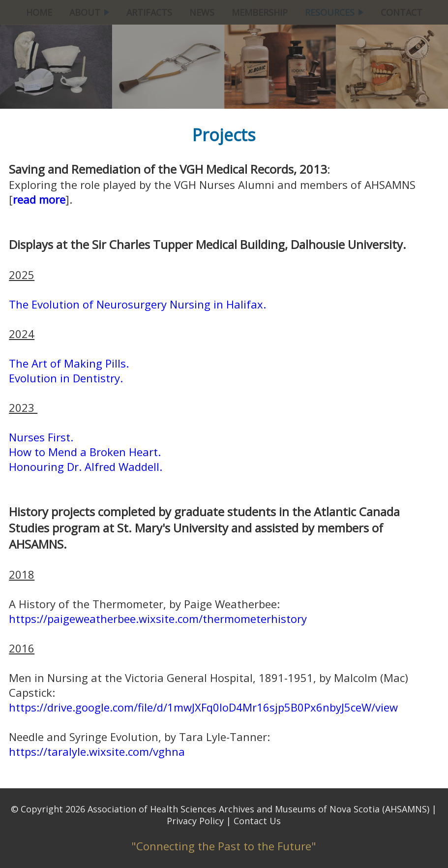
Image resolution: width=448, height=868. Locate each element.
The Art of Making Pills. (69, 363)
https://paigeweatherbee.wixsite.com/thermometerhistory (158, 619)
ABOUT (89, 12)
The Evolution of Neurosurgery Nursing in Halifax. (137, 304)
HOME (39, 12)
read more (39, 199)
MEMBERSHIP (260, 12)
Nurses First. (41, 437)
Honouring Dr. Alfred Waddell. (86, 466)
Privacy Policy (195, 821)
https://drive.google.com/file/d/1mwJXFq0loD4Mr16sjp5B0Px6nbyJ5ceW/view (203, 707)
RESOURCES (334, 12)
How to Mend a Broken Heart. (85, 452)
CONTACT (402, 12)
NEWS (202, 12)
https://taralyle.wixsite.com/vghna (97, 751)
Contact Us (257, 821)
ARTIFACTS (149, 12)
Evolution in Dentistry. (66, 378)
